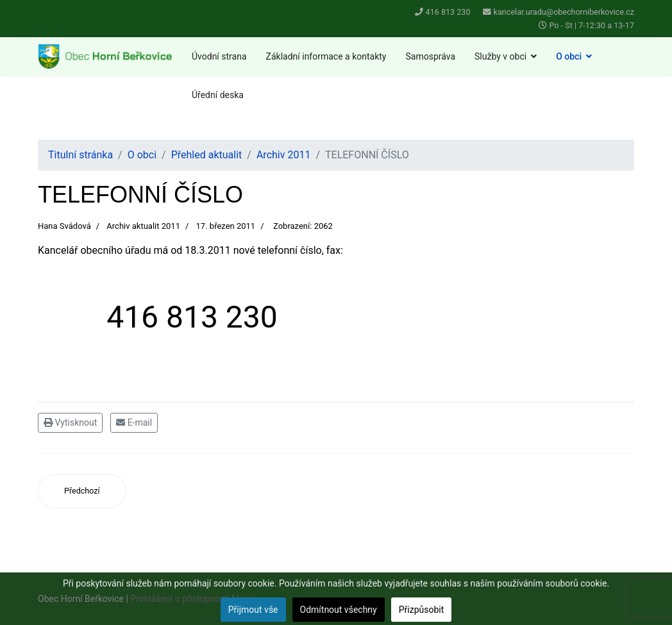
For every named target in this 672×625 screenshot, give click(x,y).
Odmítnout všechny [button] (339, 610)
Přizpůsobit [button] (422, 610)
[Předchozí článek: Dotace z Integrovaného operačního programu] (82, 491)
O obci (569, 56)
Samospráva (430, 56)
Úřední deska (218, 95)
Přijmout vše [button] (253, 610)
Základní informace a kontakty (326, 56)
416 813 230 (448, 12)
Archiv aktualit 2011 (143, 226)
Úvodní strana (219, 56)
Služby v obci (500, 56)
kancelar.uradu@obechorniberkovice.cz (564, 12)
